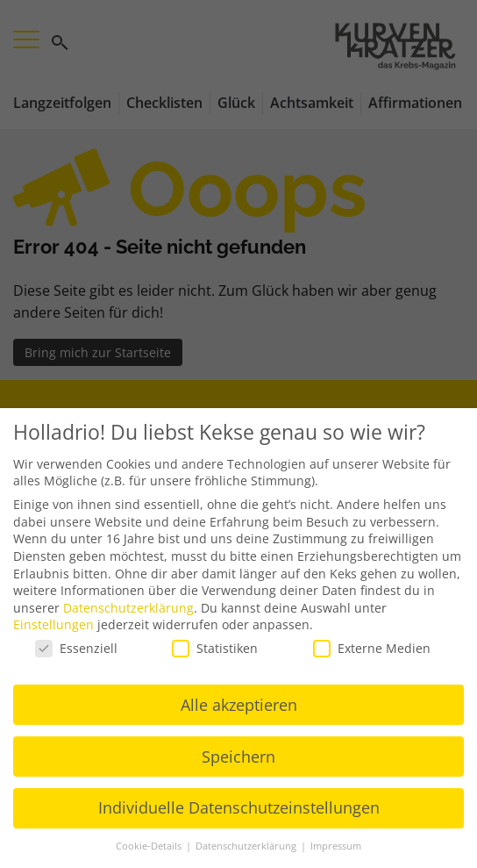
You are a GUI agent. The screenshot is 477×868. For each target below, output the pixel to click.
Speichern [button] (238, 756)
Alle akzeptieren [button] (239, 704)
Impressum (336, 846)
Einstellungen (53, 624)
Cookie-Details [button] (150, 846)
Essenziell (76, 648)
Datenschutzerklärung (128, 608)
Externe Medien (372, 648)
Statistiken (215, 648)
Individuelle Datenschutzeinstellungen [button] (239, 807)
